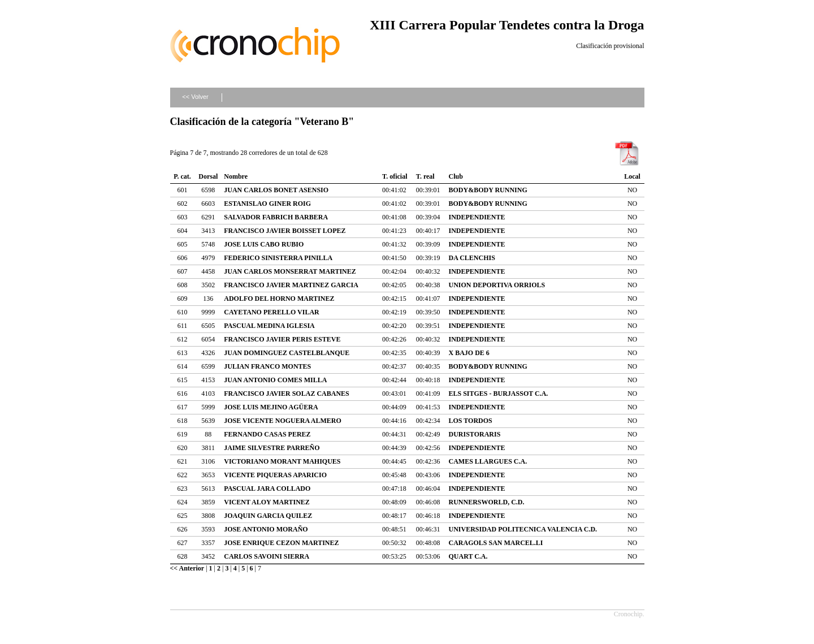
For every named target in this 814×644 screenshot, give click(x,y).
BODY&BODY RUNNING (488, 190)
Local (632, 176)
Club (456, 176)
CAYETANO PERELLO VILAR (271, 312)
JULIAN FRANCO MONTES (267, 366)
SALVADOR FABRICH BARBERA (276, 217)
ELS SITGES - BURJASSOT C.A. (499, 394)
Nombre (236, 176)
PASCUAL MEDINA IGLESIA (269, 326)
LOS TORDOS (471, 421)
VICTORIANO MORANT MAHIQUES (282, 461)
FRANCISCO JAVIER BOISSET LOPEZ (285, 231)
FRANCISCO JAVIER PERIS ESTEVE (282, 339)
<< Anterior (187, 568)
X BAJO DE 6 (469, 353)
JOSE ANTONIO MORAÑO (266, 529)
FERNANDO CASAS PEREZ (267, 434)
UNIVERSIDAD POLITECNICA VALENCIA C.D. (523, 529)
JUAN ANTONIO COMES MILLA (275, 380)
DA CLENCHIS (472, 258)
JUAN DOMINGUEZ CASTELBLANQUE (287, 353)
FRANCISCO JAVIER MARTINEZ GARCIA (291, 285)
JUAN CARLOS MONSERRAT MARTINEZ (290, 271)
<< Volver (195, 97)
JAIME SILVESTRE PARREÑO (272, 448)
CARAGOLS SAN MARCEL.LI (496, 543)
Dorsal (208, 176)
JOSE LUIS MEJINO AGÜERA (271, 407)
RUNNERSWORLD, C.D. (487, 502)
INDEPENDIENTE (477, 217)
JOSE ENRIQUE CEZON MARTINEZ (281, 543)
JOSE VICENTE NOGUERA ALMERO (283, 421)
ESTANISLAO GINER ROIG (267, 204)
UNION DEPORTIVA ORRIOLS (497, 285)
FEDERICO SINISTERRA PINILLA (278, 258)
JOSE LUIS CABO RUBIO (264, 244)
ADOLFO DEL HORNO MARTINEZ (279, 299)
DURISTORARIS (475, 434)
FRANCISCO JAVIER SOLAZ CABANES (287, 394)
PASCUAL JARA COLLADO (267, 489)
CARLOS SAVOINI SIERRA (267, 556)
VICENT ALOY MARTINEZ (267, 502)
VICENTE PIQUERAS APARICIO (275, 475)
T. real (425, 176)
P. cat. (182, 176)
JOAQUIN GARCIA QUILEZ (268, 516)
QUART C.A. (468, 556)
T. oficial (395, 176)
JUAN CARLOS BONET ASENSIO (276, 190)
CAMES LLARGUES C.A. (488, 461)
